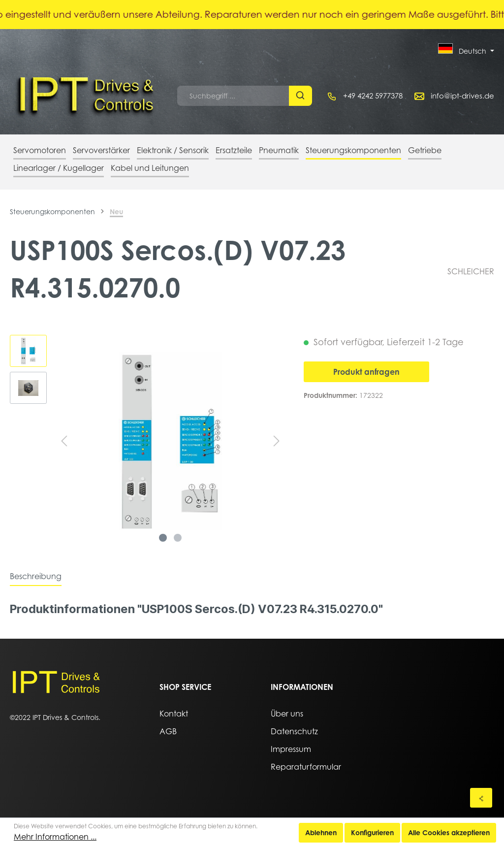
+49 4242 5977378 (373, 96)
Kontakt (174, 714)
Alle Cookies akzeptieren (449, 832)
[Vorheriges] (64, 441)
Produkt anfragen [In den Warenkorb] (366, 372)
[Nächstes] (277, 441)
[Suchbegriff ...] (233, 96)
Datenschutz (294, 731)
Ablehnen (321, 832)
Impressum (291, 749)
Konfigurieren (372, 832)
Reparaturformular (306, 767)
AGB (168, 731)
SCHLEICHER (471, 271)
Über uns (287, 714)
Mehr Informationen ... (55, 837)
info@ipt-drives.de (462, 96)
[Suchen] (300, 96)
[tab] (36, 576)
